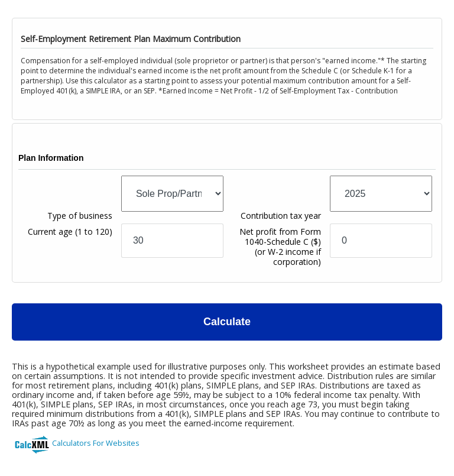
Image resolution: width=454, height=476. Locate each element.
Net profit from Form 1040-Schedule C (280, 247)
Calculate (227, 322)
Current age (70, 231)
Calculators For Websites (96, 443)
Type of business (80, 216)
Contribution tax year (281, 216)
